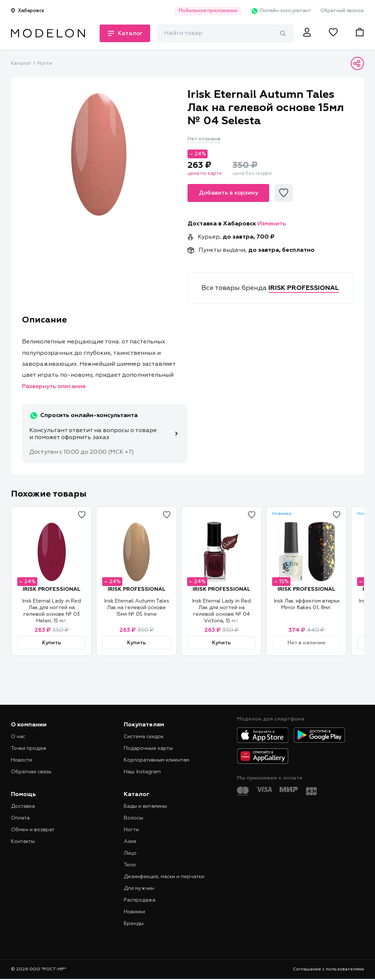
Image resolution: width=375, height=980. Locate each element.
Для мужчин (139, 888)
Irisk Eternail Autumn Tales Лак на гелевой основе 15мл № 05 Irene (137, 608)
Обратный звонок (342, 11)
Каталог (21, 64)
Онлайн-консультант (281, 11)
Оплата (20, 818)
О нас (18, 737)
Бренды (134, 924)
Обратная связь (31, 772)
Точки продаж (29, 748)
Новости (22, 760)
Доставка (23, 806)
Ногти (45, 64)
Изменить (272, 224)
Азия (130, 841)
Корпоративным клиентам (157, 760)
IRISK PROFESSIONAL (52, 589)
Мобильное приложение (208, 11)
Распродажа (140, 900)
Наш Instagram (142, 772)
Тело (130, 865)
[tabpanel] (99, 154)
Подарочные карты (148, 748)
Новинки (134, 912)
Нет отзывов (204, 139)
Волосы (133, 818)
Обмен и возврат (33, 830)
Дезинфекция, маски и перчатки (164, 877)
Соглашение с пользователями (328, 969)
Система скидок (144, 737)
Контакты (23, 841)
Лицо (130, 853)
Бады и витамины (145, 806)
